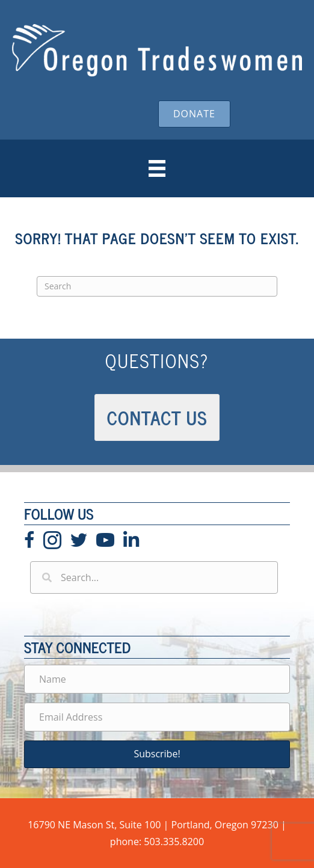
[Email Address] (157, 717)
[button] (157, 754)
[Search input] (154, 577)
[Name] (157, 679)
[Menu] (157, 168)
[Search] (157, 286)
